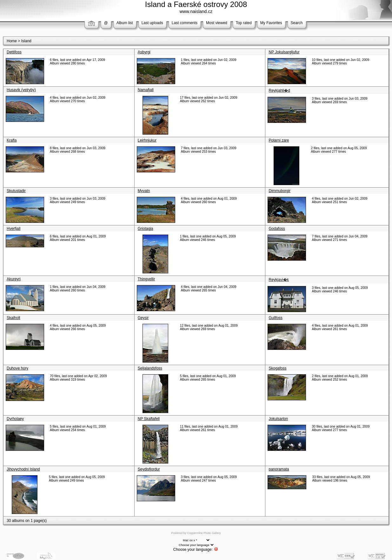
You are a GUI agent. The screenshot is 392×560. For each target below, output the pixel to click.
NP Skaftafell (149, 419)
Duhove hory (17, 368)
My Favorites (271, 23)
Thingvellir (146, 279)
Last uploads (152, 23)
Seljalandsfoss (150, 368)
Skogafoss (277, 368)
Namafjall (146, 90)
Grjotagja (146, 229)
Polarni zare (279, 140)
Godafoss (277, 229)
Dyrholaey (15, 419)
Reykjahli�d (279, 90)
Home (12, 41)
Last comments (185, 23)
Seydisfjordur (149, 469)
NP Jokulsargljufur (284, 52)
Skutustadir (16, 191)
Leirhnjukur (147, 140)
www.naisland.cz (196, 11)
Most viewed (217, 23)
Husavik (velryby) (21, 90)
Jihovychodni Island (23, 469)
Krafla (12, 140)
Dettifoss (14, 52)
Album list (125, 23)
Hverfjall (13, 229)
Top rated (244, 23)
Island (26, 41)
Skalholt (13, 318)
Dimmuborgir (279, 191)
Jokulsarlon (278, 419)
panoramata (279, 469)
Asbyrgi (144, 52)
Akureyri (14, 279)
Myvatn (144, 191)
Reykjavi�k (279, 280)
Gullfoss (275, 318)
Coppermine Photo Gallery (204, 533)
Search (297, 23)
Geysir (143, 318)
